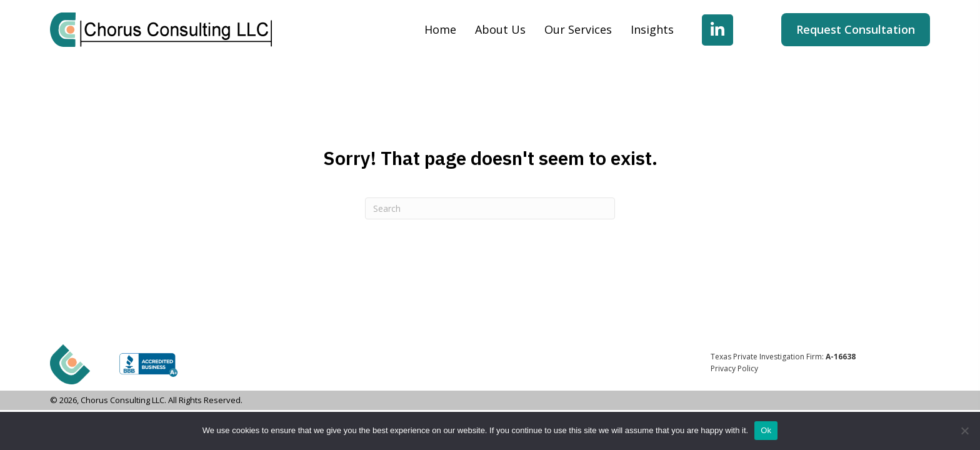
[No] (964, 431)
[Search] (490, 208)
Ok (766, 430)
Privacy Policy (734, 368)
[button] (717, 30)
